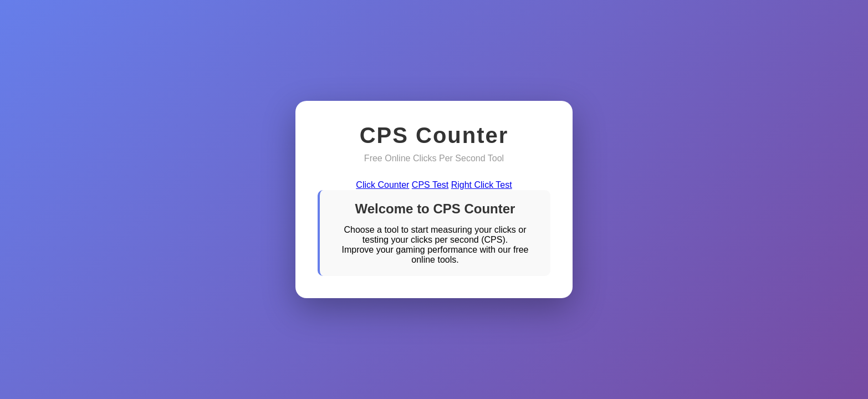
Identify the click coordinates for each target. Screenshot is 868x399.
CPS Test (430, 185)
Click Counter (382, 185)
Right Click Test (482, 185)
